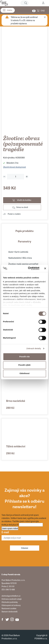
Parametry (25, 241)
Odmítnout (25, 373)
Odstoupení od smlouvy (11, 605)
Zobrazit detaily (34, 348)
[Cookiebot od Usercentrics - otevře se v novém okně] (29, 268)
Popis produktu (24, 231)
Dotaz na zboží (22, 207)
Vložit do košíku (24, 200)
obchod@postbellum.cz (11, 596)
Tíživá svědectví (16, 446)
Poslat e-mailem (14, 214)
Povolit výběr (24, 365)
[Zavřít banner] (45, 268)
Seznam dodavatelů (10, 611)
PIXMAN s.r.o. (41, 638)
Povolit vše (24, 357)
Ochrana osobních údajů (12, 599)
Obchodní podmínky (10, 602)
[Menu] (8, 10)
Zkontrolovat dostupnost (15, 167)
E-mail (5, 532)
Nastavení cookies (9, 608)
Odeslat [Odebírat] (25, 548)
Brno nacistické (16, 401)
